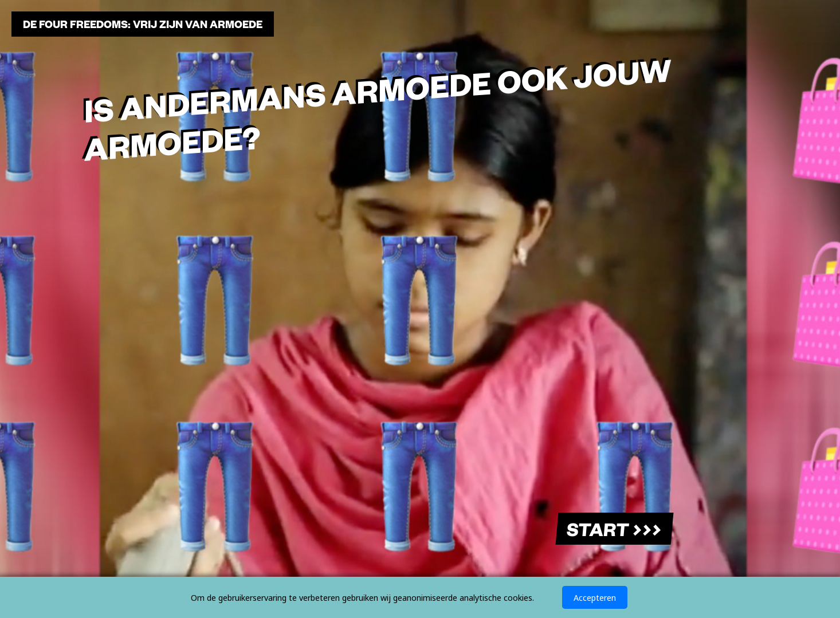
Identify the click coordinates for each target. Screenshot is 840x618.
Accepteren (595, 597)
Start (614, 529)
